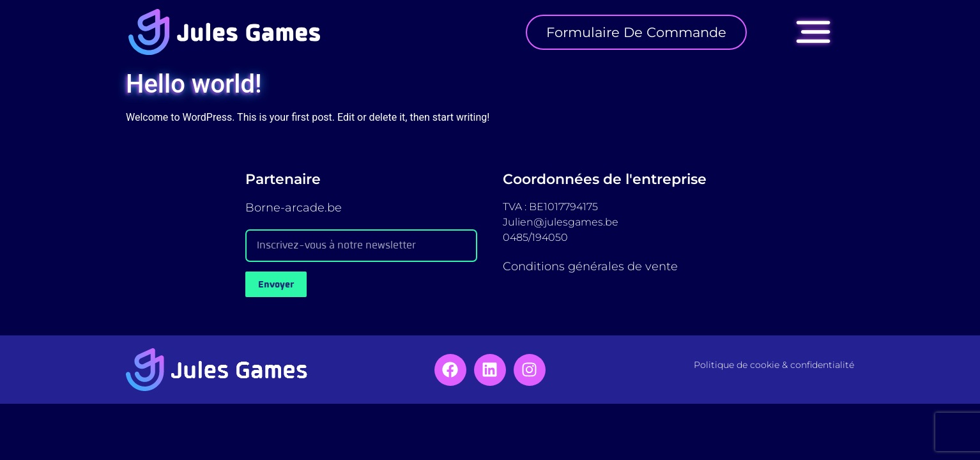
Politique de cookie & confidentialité (774, 365)
